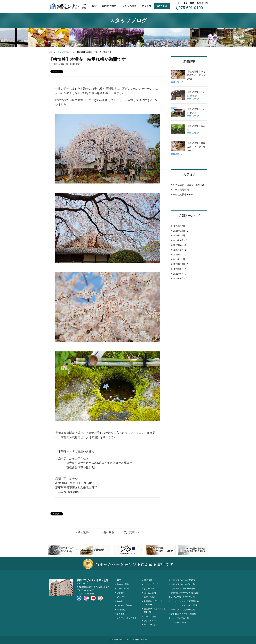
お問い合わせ (150, 597)
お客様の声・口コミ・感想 (187, 185)
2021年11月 (179, 259)
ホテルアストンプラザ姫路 (183, 597)
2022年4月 (178, 245)
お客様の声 (149, 589)
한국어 (205, 3)
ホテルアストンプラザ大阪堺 (184, 605)
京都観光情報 (58, 64)
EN (186, 3)
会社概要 (121, 614)
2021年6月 (178, 278)
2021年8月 (178, 274)
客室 (94, 6)
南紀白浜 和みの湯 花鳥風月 (184, 614)
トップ (49, 52)
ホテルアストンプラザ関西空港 (185, 601)
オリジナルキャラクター (128, 618)
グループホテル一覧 (180, 618)
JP (179, 3)
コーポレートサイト (180, 622)
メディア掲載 (150, 617)
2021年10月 (179, 264)
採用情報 (121, 610)
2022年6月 (178, 240)
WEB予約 (162, 6)
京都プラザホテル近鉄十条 (183, 584)
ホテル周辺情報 (181, 190)
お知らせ (121, 601)
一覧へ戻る (108, 532)
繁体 (199, 3)
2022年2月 (178, 250)
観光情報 (148, 580)
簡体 (192, 3)
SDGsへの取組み (124, 605)
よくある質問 (150, 593)
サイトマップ (150, 625)
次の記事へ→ (132, 532)
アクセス (146, 6)
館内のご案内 (109, 6)
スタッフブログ (64, 52)
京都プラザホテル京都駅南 (183, 580)
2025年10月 (179, 231)
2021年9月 (178, 269)
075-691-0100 (189, 8)
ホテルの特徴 (129, 6)
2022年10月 (179, 235)
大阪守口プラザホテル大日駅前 (185, 593)
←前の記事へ (83, 532)
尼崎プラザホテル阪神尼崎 (183, 589)
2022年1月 (178, 255)
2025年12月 (179, 226)
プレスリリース (151, 621)
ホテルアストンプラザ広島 (183, 610)
